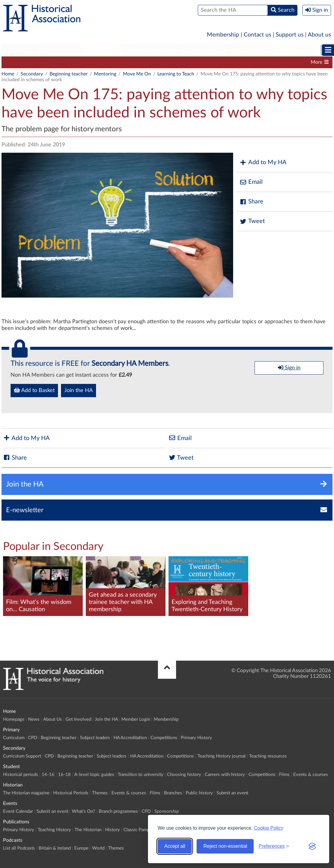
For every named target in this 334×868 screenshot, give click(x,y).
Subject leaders (138, 62)
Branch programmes (118, 811)
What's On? (83, 811)
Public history (199, 793)
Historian (204, 50)
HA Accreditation (182, 62)
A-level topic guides (94, 775)
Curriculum (14, 738)
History (112, 830)
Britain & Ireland (55, 848)
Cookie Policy (269, 828)
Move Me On (137, 74)
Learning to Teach (176, 74)
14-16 (48, 775)
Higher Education (152, 50)
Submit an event (232, 793)
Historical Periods (71, 793)
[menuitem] (20, 50)
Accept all (175, 846)
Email (251, 182)
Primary (20, 50)
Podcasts (294, 50)
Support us (290, 35)
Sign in (289, 368)
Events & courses (311, 775)
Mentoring (105, 74)
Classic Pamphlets (141, 830)
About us (319, 35)
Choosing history (184, 775)
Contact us (257, 35)
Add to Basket (34, 390)
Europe (81, 848)
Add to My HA (263, 163)
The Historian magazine (26, 793)
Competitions (223, 62)
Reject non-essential (225, 846)
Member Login (136, 719)
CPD (61, 62)
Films (284, 775)
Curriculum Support (26, 62)
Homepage (14, 719)
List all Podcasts (19, 848)
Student (102, 50)
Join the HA (79, 391)
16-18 (64, 775)
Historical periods (21, 775)
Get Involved (78, 719)
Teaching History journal (272, 62)
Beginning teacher (94, 62)
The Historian (88, 830)
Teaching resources (268, 756)
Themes (100, 793)
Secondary (61, 50)
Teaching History (54, 830)
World (98, 848)
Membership (223, 35)
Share (251, 202)
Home (8, 74)
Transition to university (141, 775)
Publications (249, 50)
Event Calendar (18, 811)
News (34, 719)
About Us (53, 719)
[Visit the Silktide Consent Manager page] (312, 846)
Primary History (196, 738)
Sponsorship (167, 811)
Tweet (252, 221)
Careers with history (225, 775)
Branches (173, 793)
